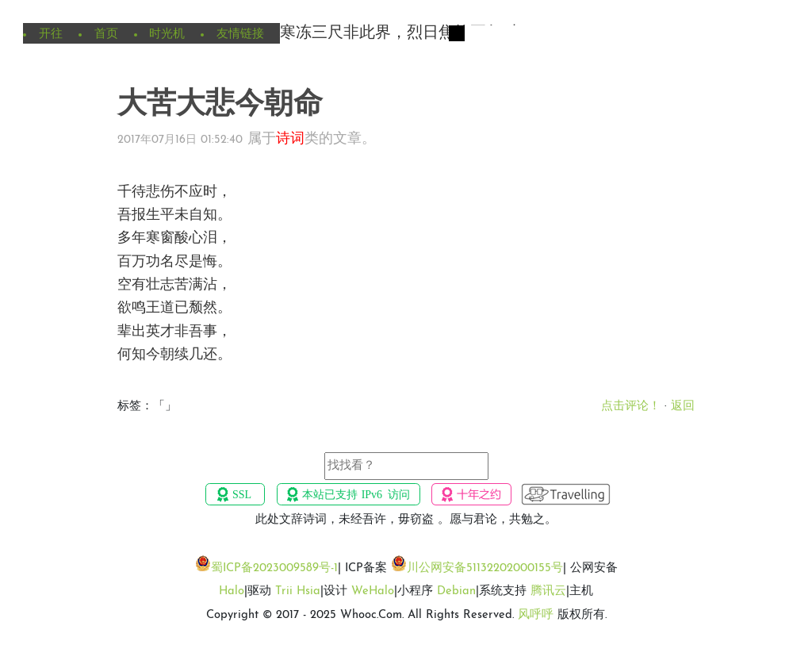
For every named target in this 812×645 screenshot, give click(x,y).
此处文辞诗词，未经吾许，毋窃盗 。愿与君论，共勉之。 (406, 520)
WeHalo (373, 591)
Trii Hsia (298, 591)
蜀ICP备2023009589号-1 (274, 568)
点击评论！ (631, 407)
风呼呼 (536, 615)
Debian (456, 591)
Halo (232, 591)
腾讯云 (548, 591)
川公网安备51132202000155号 (485, 568)
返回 (683, 407)
